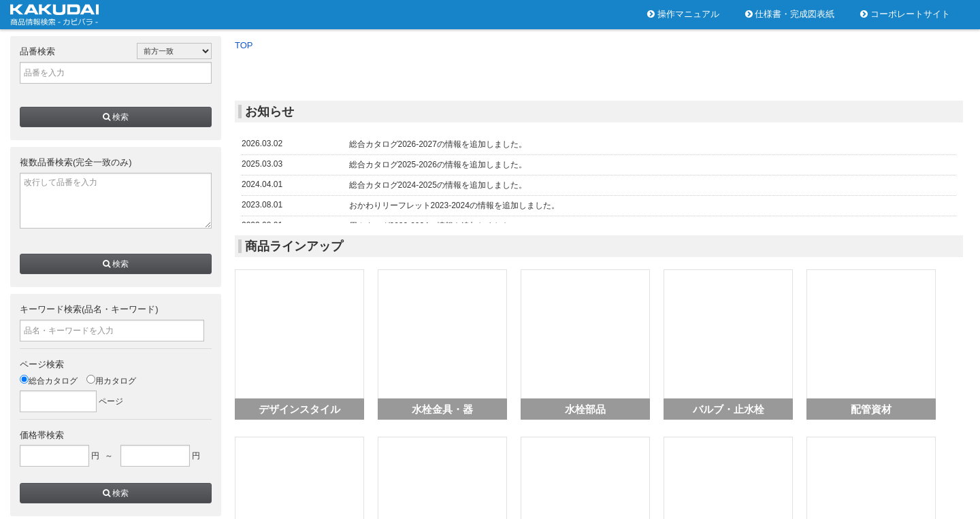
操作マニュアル (683, 14)
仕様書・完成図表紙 (790, 14)
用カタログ (111, 381)
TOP (244, 45)
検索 (116, 117)
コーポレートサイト (905, 14)
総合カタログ (49, 381)
